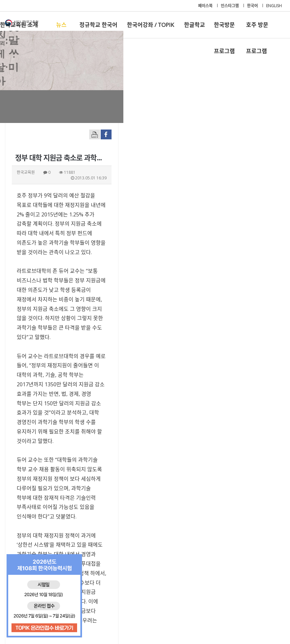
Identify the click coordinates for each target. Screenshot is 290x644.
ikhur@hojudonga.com (45, 492)
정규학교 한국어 (98, 25)
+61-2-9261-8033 (114, 619)
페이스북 (206, 6)
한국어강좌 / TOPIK (150, 25)
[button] (224, 532)
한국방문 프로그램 (224, 30)
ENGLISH (274, 6)
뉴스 (61, 25)
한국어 (253, 6)
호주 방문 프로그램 (257, 30)
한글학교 (195, 25)
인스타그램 (230, 6)
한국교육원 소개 (19, 25)
